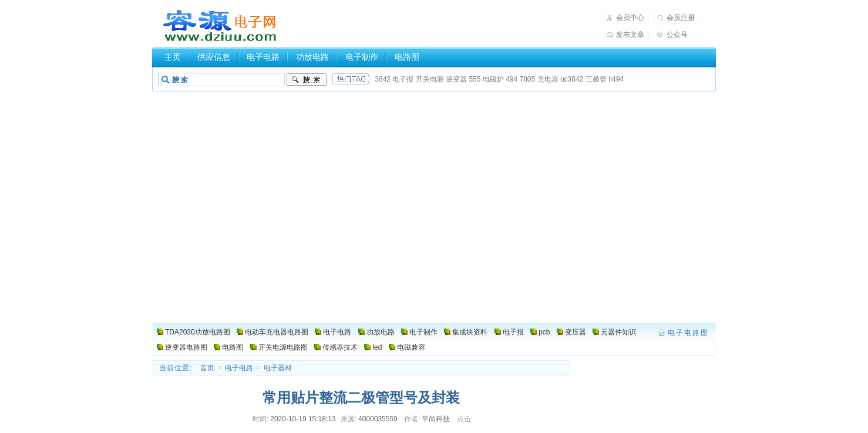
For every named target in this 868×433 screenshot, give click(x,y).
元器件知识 (618, 332)
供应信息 (214, 57)
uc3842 (572, 79)
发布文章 (630, 35)
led (377, 347)
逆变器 (456, 79)
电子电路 (263, 57)
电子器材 (278, 368)
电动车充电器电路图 (277, 332)
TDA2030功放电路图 (198, 332)
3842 (383, 79)
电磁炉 (493, 79)
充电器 (548, 79)
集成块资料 (470, 332)
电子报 (403, 79)
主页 (173, 57)
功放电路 (312, 57)
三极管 (596, 79)
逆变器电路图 (186, 347)
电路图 (407, 57)
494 (512, 79)
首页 (207, 368)
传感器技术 (340, 347)
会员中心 (630, 18)
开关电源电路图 (283, 347)
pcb (544, 332)
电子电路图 (220, 26)
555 (475, 79)
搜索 (307, 80)
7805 (528, 79)
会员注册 (681, 18)
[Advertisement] (434, 235)
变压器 (576, 332)
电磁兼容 (411, 347)
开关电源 (430, 79)
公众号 (677, 35)
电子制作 (362, 57)
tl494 (616, 79)
